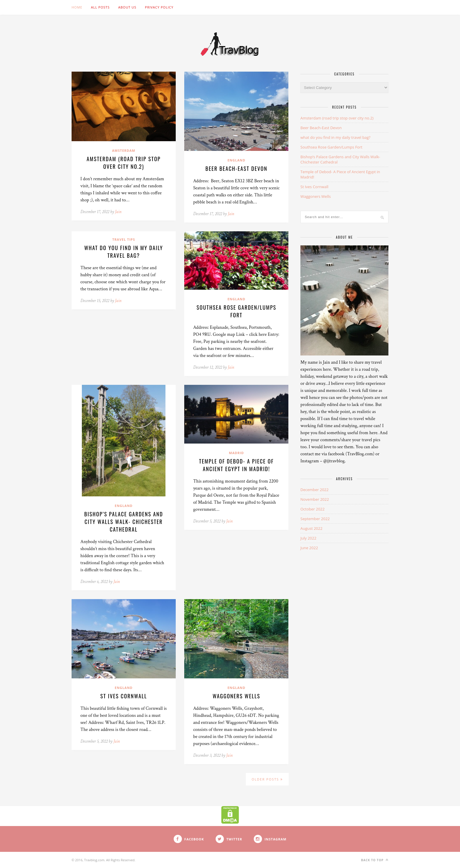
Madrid (236, 453)
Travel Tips (124, 239)
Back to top (375, 860)
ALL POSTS (100, 7)
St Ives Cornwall (124, 696)
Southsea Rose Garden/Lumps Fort (236, 311)
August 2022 (311, 528)
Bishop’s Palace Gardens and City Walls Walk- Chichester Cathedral (124, 522)
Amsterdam (124, 150)
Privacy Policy (159, 7)
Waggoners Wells (236, 696)
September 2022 (315, 519)
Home (77, 7)
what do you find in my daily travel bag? (124, 252)
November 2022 (315, 499)
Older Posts (267, 779)
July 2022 (308, 538)
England (236, 160)
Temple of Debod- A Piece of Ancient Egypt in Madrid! (237, 465)
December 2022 (314, 490)
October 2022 (312, 509)
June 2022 (309, 548)
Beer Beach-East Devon (236, 168)
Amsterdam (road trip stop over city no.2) (124, 163)
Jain (118, 212)
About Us (127, 7)
